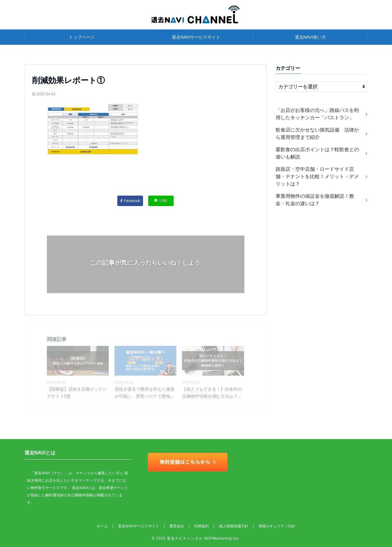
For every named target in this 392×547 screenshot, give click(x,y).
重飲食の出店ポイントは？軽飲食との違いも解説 (317, 153)
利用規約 (202, 526)
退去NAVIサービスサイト (196, 37)
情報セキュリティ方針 (277, 526)
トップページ (82, 37)
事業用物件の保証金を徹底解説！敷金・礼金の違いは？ (315, 200)
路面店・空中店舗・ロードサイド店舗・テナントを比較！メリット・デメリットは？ (317, 176)
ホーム (102, 526)
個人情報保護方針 (234, 526)
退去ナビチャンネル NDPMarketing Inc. (204, 538)
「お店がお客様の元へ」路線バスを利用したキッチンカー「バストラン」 (317, 114)
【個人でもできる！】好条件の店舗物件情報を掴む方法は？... (212, 392)
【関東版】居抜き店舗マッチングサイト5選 (77, 392)
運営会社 (177, 526)
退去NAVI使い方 (311, 37)
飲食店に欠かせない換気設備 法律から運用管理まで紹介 (317, 134)
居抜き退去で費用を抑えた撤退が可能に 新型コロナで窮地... (145, 392)
